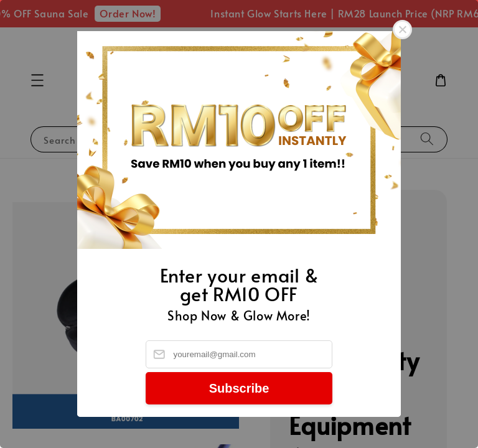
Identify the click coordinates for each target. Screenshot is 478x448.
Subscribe (239, 388)
